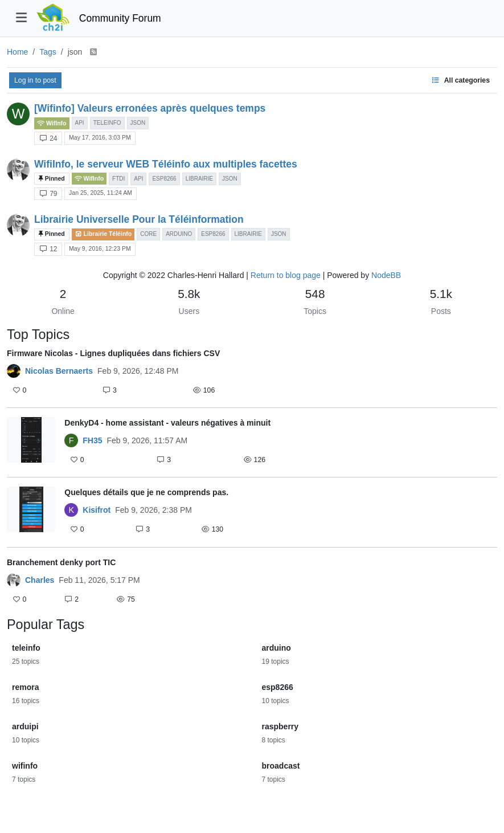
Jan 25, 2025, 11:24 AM (101, 193)
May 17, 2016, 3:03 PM (100, 137)
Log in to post (35, 80)
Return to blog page (286, 275)
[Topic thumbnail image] (31, 442)
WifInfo (52, 123)
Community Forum (120, 18)
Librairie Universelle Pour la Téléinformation (139, 219)
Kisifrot (97, 510)
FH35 (92, 440)
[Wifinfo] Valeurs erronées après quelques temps (150, 108)
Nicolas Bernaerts (59, 371)
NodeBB (386, 275)
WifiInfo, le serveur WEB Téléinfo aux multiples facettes (166, 164)
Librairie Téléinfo (103, 234)
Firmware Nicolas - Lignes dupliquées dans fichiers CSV (113, 353)
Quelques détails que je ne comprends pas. (146, 492)
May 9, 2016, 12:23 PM (100, 248)
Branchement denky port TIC (61, 562)
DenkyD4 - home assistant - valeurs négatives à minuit (167, 423)
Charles (40, 580)
